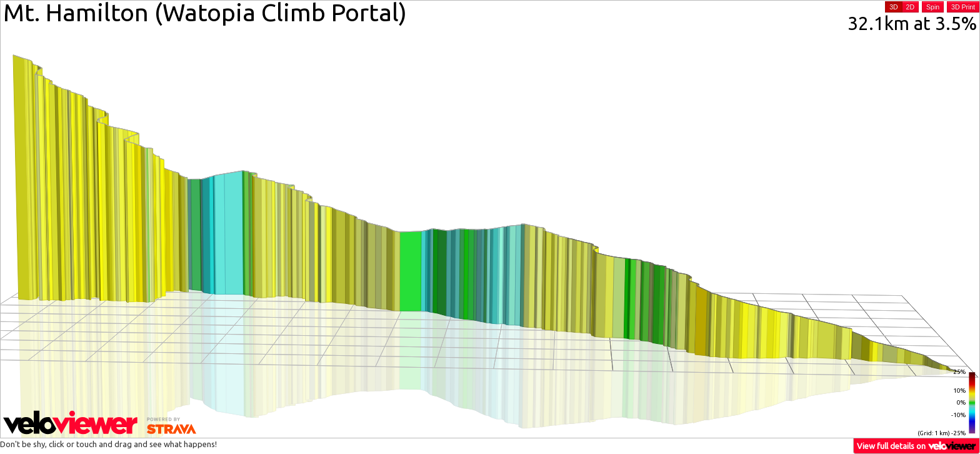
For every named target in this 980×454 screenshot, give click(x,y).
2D (910, 7)
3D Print (963, 7)
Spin (933, 7)
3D (893, 7)
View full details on (917, 446)
